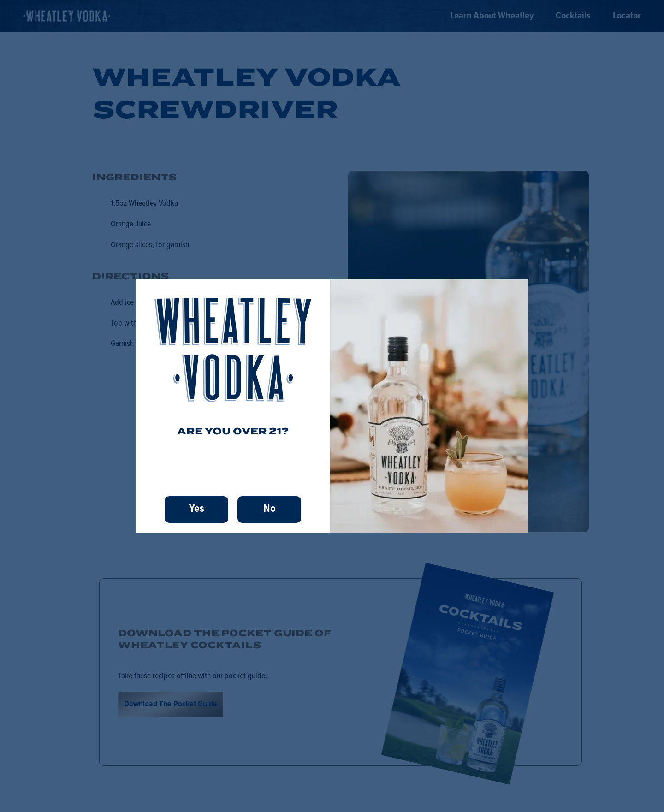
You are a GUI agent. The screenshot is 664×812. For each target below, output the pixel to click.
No (270, 509)
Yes (197, 509)
